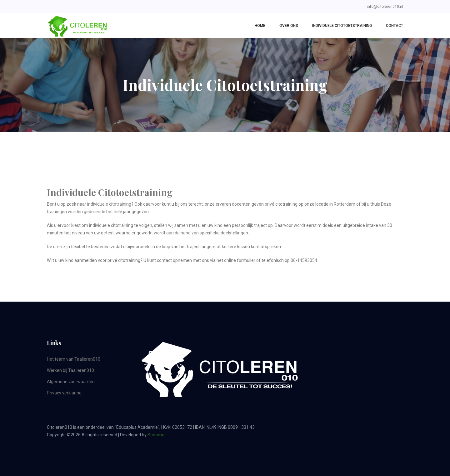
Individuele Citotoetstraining (342, 26)
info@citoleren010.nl (385, 7)
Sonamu (156, 435)
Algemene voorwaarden (71, 382)
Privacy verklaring (64, 393)
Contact (395, 26)
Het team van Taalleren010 (74, 359)
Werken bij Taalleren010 (70, 370)
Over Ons (289, 26)
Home (260, 26)
